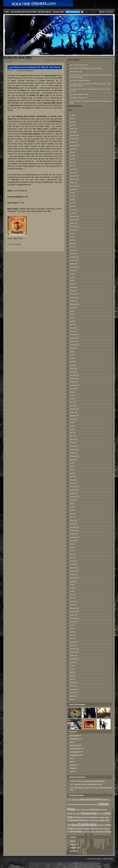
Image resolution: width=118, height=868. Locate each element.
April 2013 (73, 635)
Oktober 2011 (74, 693)
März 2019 (73, 402)
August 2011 (73, 696)
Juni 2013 (72, 629)
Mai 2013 (72, 632)
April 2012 (73, 676)
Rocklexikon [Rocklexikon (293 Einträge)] (88, 824)
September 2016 (74, 497)
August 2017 (73, 460)
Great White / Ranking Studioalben (80, 80)
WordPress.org (74, 851)
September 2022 (74, 267)
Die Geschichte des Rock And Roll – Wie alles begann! (31, 12)
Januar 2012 (73, 686)
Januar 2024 (73, 213)
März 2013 (73, 639)
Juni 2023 (72, 237)
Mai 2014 (72, 591)
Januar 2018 (73, 443)
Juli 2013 (72, 625)
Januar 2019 (73, 406)
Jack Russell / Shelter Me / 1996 (79, 94)
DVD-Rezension (29, 70)
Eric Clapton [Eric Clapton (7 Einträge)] (77, 813)
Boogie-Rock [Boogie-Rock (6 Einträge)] (82, 804)
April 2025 (73, 162)
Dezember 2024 (74, 176)
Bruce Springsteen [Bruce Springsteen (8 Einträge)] (92, 804)
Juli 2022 (72, 274)
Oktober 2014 (74, 574)
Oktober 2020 (74, 341)
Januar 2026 (73, 132)
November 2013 (74, 612)
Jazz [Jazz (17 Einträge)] (84, 817)
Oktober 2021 (74, 301)
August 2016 (73, 500)
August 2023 (73, 230)
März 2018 (73, 436)
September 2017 (74, 456)
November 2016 (74, 490)
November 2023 (74, 220)
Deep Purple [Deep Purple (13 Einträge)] (95, 809)
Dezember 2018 (74, 409)
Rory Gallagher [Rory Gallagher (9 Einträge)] (78, 829)
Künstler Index (59, 12)
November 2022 (74, 260)
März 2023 (73, 247)
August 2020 (73, 348)
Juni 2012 (72, 669)
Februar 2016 (73, 520)
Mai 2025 (72, 159)
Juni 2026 (72, 115)
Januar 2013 (73, 645)
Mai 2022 (72, 281)
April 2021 (73, 321)
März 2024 (73, 206)
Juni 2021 (72, 314)
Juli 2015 (72, 544)
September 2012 (74, 659)
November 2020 (74, 338)
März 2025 (73, 166)
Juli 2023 (72, 233)
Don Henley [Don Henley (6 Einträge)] (104, 809)
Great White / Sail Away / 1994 (78, 98)
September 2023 (74, 227)
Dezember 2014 (74, 568)
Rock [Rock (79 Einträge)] (75, 825)
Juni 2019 (72, 395)
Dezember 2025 (74, 135)
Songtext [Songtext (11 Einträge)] (87, 828)
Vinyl (71, 771)
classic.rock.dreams (91, 12)
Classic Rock (18, 244)
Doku (71, 742)
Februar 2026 (73, 129)
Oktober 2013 (74, 615)
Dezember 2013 (74, 608)
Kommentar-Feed (75, 847)
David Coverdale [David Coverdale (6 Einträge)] (85, 809)
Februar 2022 (73, 287)
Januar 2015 (73, 564)
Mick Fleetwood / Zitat (76, 72)
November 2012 (74, 652)
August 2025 (73, 149)
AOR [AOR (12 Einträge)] (73, 800)
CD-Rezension (20, 70)
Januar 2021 (73, 331)
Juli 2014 (72, 585)
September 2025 (74, 146)
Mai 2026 (72, 118)
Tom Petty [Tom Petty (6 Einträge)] (85, 832)
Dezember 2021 (74, 294)
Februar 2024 (73, 210)
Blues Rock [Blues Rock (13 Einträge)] (103, 800)
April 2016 (73, 514)
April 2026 (73, 122)
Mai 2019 (72, 399)
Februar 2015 (73, 561)
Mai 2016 (72, 510)
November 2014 (74, 571)
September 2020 (74, 345)
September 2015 (74, 537)
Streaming (73, 768)
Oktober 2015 (74, 534)
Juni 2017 (72, 466)
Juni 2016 (72, 507)
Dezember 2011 (74, 689)
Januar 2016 (73, 524)
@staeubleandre (74, 12)
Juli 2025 (72, 152)
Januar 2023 (73, 254)
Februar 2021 (73, 328)
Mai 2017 (72, 470)
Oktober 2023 (74, 223)
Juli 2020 (72, 352)
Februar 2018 (73, 439)
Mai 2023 (72, 240)
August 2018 (73, 419)
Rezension (73, 765)
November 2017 (74, 449)
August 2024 (73, 189)
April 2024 (73, 203)
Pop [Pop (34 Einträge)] (69, 825)
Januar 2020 (73, 372)
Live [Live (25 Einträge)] (87, 820)
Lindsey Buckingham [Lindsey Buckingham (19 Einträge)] (76, 820)
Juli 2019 (72, 392)
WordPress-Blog (108, 859)
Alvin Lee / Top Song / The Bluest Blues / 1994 (91, 781)
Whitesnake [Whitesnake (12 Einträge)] (99, 832)
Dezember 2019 (74, 375)
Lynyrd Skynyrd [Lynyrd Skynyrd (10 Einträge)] (94, 820)
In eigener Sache (75, 752)
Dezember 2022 (74, 257)
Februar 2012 (73, 683)
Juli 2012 (72, 666)
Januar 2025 (73, 173)
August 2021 (73, 308)
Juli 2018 (72, 422)
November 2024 (74, 179)
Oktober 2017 (74, 453)
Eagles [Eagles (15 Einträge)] (70, 813)
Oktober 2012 (74, 656)
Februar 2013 (73, 642)
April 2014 (73, 595)
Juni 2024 (72, 196)
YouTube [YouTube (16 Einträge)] (108, 831)
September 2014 (74, 578)
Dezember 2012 (74, 649)
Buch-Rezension (75, 735)
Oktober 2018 (74, 412)
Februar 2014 (73, 601)
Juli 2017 (72, 463)
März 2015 (73, 558)
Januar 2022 (73, 291)
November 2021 (74, 298)
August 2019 (73, 389)
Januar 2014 (73, 605)
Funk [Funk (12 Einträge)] (102, 813)
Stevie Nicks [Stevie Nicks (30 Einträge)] (76, 831)
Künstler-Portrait (74, 755)
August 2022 (73, 271)
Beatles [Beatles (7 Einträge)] (78, 800)
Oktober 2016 (74, 493)
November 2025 (74, 139)
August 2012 (73, 662)
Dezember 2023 (74, 216)
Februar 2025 (73, 169)
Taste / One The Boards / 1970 (78, 65)
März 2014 (73, 598)
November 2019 (74, 379)
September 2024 (74, 186)
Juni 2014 (72, 588)
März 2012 (73, 679)
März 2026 (73, 125)
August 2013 (73, 622)
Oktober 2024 (74, 183)
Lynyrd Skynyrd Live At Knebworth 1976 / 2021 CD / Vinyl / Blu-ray (35, 67)
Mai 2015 (72, 551)
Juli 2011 (72, 699)
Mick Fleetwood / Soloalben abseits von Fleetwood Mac (86, 68)
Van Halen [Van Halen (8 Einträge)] (92, 832)
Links (71, 758)
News (71, 761)
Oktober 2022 (74, 264)
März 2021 (73, 325)
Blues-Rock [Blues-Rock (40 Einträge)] (92, 799)
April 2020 (73, 362)
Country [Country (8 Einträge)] (78, 809)
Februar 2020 (73, 368)
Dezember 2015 (74, 527)
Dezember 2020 (74, 335)
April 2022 (73, 284)
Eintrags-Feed (74, 844)
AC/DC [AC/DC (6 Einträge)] (69, 800)
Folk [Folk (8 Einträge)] (99, 813)
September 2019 (74, 385)
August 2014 (73, 581)
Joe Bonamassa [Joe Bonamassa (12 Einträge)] (92, 817)
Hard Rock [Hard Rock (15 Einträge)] (78, 817)
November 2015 (74, 531)
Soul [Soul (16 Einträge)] (92, 828)
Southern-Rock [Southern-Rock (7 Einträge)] (99, 829)
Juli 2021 (72, 311)
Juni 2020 (72, 355)
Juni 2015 (72, 547)
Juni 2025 (72, 156)
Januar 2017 (73, 483)
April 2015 (73, 554)
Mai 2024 (72, 200)
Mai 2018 (72, 429)
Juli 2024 (72, 193)
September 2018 (74, 416)
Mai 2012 (72, 672)
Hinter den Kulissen (75, 748)
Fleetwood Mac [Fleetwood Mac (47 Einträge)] (89, 813)
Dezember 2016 (74, 487)
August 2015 (73, 541)
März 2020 (73, 365)
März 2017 (73, 476)
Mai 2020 (72, 358)
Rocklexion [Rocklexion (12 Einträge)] (101, 825)
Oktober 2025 (74, 142)
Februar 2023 (73, 250)
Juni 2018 (72, 426)
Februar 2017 (73, 480)
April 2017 (73, 473)
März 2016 (73, 517)
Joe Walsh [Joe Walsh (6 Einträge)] (101, 817)
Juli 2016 (72, 503)
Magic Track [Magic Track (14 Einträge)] (105, 820)
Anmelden (73, 841)
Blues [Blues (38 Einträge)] (83, 799)
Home (7, 12)
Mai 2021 (72, 318)
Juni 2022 (72, 277)
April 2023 (73, 244)
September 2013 (74, 618)
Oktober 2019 (74, 382)
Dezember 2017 (74, 446)
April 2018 (73, 433)
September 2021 (74, 304)
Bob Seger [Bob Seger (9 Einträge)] (75, 804)
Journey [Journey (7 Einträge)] (107, 817)
